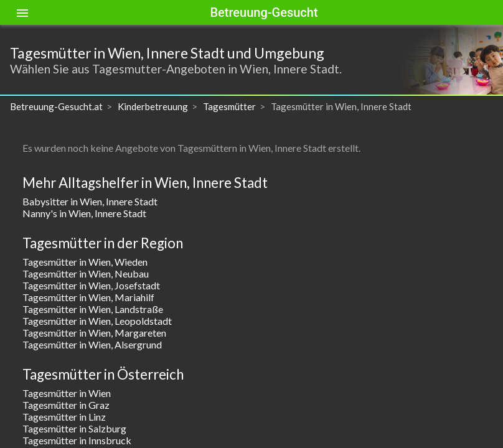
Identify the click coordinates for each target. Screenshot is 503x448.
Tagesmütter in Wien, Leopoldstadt (97, 321)
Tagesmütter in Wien (67, 393)
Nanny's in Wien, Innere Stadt (84, 213)
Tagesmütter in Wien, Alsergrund (92, 344)
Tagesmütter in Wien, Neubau (86, 273)
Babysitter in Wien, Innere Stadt (90, 201)
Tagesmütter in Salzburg (74, 428)
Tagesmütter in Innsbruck (77, 440)
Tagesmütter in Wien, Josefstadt (91, 285)
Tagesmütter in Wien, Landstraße (93, 309)
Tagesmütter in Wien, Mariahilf (88, 297)
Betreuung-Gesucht (264, 12)
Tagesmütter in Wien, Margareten (94, 333)
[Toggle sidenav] (22, 12)
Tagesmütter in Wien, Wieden (85, 262)
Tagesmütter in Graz (66, 405)
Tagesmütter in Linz (64, 417)
